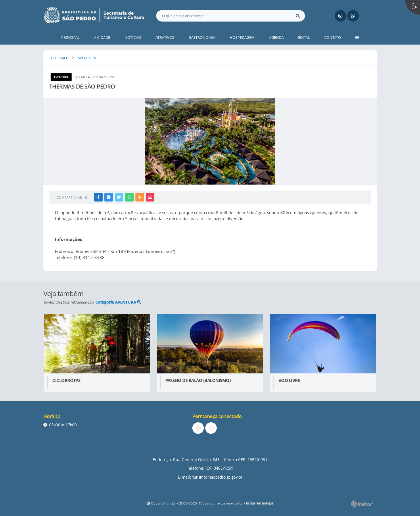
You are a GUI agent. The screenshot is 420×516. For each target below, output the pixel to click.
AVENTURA (87, 58)
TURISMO (59, 58)
